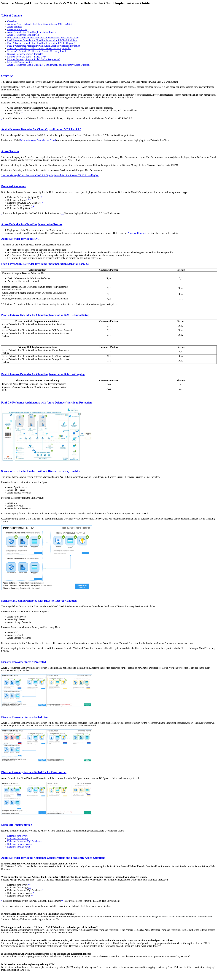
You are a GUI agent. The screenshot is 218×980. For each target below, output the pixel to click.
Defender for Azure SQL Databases (24, 841)
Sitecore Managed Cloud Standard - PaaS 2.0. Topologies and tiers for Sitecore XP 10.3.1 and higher (50, 175)
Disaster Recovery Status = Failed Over (26, 57)
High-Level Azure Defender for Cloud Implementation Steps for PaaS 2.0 (43, 38)
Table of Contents (12, 16)
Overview (12, 21)
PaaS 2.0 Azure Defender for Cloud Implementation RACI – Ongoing (41, 43)
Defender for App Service (20, 844)
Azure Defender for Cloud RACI (23, 35)
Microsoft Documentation (20, 62)
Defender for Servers (17, 836)
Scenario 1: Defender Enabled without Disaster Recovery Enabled (39, 48)
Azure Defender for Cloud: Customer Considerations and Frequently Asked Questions (49, 65)
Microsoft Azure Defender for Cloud (38, 140)
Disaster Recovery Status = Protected (25, 54)
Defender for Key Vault (19, 847)
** (41, 197)
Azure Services (15, 27)
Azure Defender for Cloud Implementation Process (32, 32)
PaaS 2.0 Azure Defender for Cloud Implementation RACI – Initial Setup (43, 40)
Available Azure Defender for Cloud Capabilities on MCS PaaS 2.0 (40, 24)
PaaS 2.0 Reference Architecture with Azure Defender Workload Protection (44, 46)
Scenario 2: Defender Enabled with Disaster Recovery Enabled (38, 51)
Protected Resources (17, 29)
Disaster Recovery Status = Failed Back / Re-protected (34, 59)
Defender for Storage (17, 839)
